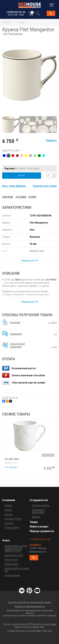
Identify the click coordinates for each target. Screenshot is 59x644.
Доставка (21, 197)
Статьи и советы (12, 527)
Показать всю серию (45, 186)
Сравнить (51, 140)
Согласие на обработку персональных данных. (30, 602)
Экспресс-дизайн (12, 575)
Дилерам (36, 517)
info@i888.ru (35, 545)
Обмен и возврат (39, 527)
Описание (8, 197)
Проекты (8, 510)
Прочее (7, 22)
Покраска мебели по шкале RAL (17, 570)
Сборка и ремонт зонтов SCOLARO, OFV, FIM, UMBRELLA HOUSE (16, 548)
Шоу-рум (9, 514)
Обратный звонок (51, 13)
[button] (54, 39)
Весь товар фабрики (14, 186)
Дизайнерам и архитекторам (38, 511)
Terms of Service (32, 627)
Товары (34, 522)
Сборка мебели (11, 564)
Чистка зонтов (11, 560)
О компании (9, 500)
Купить (22, 175)
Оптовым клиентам (41, 505)
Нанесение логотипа (14, 555)
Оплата (32, 197)
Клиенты (8, 505)
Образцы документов (42, 531)
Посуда (21, 22)
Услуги (6, 540)
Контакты (9, 523)
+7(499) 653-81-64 (16, 13)
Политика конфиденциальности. (30, 606)
